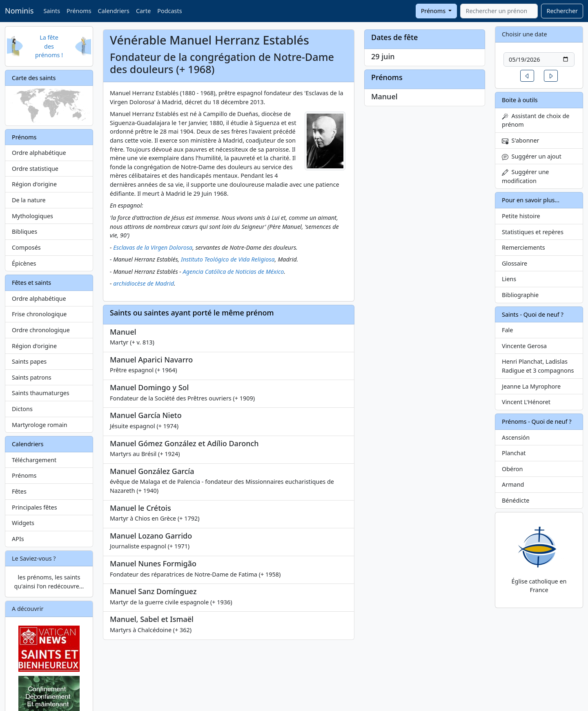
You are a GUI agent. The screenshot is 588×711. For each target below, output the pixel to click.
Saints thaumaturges (41, 393)
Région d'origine (34, 184)
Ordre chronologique (41, 330)
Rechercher (562, 11)
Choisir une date (525, 34)
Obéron (512, 469)
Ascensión (516, 437)
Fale (507, 330)
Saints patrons (32, 377)
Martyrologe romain (40, 425)
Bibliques (24, 231)
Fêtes (19, 491)
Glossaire (514, 263)
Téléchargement (34, 460)
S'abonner (521, 140)
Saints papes (29, 361)
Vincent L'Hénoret (526, 402)
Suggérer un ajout (532, 156)
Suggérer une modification (525, 176)
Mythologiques (32, 216)
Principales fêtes (35, 507)
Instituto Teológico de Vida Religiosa (228, 259)
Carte (143, 11)
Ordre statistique (35, 169)
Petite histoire (521, 216)
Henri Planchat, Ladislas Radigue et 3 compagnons (538, 366)
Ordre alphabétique (39, 153)
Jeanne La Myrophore (531, 386)
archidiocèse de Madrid (144, 283)
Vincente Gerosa (524, 346)
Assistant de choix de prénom (536, 120)
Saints (52, 11)
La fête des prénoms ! (49, 46)
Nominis (19, 11)
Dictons (22, 409)
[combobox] (499, 11)
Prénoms (79, 11)
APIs (18, 539)
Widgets (23, 523)
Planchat (514, 453)
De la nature (29, 200)
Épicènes (24, 263)
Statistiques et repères (533, 232)
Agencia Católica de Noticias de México (234, 272)
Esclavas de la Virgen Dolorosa (153, 247)
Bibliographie (520, 295)
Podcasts (169, 11)
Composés (26, 247)
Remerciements (523, 247)
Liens (509, 279)
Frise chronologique (39, 314)
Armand (513, 484)
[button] (527, 76)
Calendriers (114, 11)
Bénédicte (516, 500)
